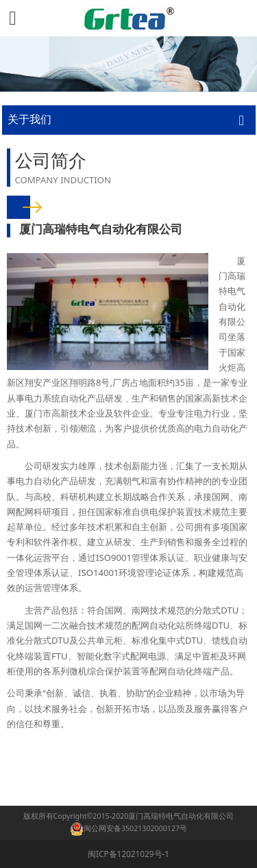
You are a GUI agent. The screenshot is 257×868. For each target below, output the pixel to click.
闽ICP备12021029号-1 (128, 854)
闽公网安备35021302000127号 (135, 828)
